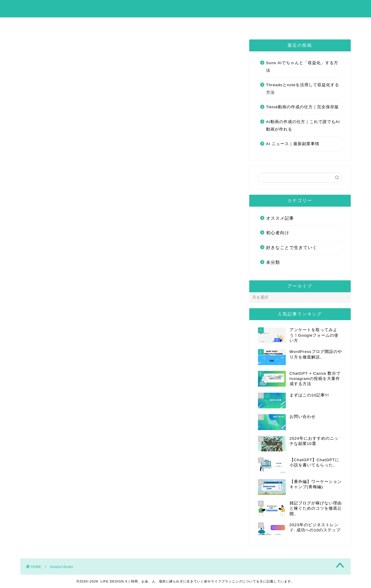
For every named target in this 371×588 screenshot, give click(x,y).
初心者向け (278, 233)
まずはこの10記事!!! (164, 24)
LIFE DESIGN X (186, 8)
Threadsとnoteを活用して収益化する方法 (303, 89)
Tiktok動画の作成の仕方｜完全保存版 (303, 107)
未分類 (273, 262)
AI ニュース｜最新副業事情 (293, 144)
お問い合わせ (214, 24)
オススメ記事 (280, 218)
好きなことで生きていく (292, 247)
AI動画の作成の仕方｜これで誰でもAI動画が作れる (303, 126)
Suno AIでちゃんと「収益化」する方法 (302, 67)
